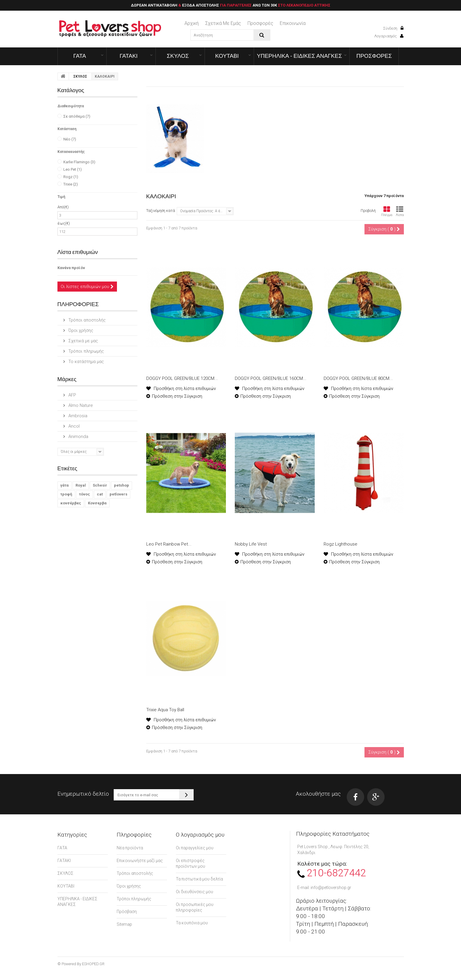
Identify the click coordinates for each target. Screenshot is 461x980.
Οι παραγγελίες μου (195, 848)
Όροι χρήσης (80, 330)
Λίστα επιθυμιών (78, 252)
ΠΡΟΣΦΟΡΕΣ (374, 56)
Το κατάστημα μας (86, 362)
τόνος (85, 494)
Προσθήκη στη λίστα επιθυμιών (184, 389)
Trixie (71, 184)
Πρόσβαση (127, 912)
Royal (81, 485)
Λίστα (400, 211)
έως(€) (64, 223)
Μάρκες (67, 379)
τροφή (66, 494)
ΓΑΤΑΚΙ (129, 56)
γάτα (65, 485)
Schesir (100, 485)
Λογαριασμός (389, 36)
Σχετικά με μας (83, 341)
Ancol (73, 426)
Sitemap (124, 924)
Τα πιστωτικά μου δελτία (199, 879)
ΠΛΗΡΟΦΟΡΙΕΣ (78, 304)
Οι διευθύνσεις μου (195, 892)
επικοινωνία (293, 23)
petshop (122, 485)
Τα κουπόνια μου (192, 923)
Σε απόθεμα (77, 116)
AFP (72, 395)
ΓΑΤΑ (80, 56)
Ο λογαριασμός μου (200, 835)
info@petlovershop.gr (331, 888)
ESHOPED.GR (93, 964)
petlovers (118, 494)
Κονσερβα (97, 503)
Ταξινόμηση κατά (161, 211)
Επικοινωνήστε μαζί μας (140, 861)
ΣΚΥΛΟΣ (178, 56)
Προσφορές (260, 23)
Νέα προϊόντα (130, 848)
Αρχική (192, 23)
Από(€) (63, 207)
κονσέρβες (71, 503)
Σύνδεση (393, 28)
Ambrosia (77, 416)
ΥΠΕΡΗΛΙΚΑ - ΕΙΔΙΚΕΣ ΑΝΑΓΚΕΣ (299, 56)
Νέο (70, 139)
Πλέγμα (387, 211)
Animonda (78, 437)
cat (100, 494)
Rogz (71, 177)
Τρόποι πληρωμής (86, 351)
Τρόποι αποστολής (86, 320)
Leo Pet (73, 169)
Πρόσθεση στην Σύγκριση (177, 396)
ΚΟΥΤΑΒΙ (227, 56)
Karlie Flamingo (79, 162)
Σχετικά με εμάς (223, 23)
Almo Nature (80, 405)
